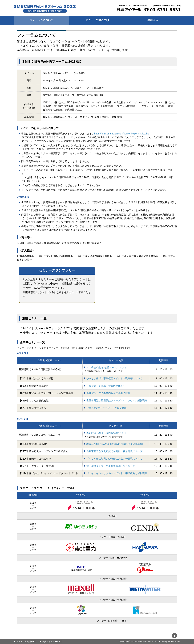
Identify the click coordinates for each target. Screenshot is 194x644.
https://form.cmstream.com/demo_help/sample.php (122, 134)
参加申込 (153, 20)
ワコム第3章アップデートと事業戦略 (107, 408)
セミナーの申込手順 (97, 20)
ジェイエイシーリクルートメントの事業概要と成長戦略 (117, 473)
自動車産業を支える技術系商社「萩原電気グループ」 (116, 451)
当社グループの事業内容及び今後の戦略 (108, 393)
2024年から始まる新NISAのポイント (107, 367)
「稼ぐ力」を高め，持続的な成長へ (106, 386)
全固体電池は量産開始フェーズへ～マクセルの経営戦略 (117, 400)
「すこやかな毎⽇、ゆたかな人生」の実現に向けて (114, 459)
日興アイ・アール (52, 642)
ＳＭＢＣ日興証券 (26, 642)
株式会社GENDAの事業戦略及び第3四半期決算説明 (115, 444)
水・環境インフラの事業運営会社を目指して (111, 466)
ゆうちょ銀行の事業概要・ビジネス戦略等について (114, 378)
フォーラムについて (41, 20)
